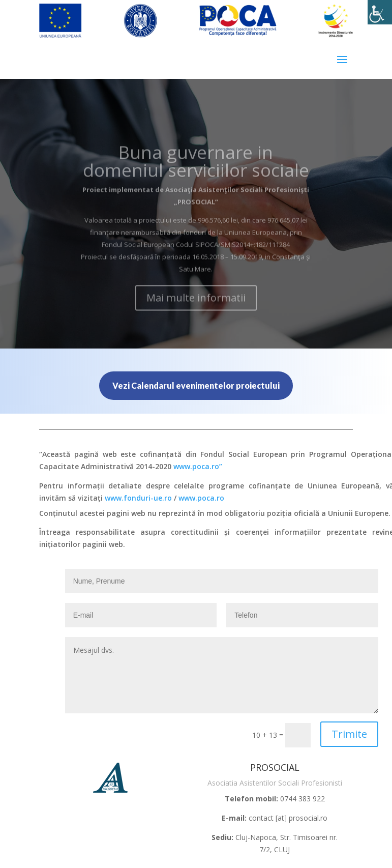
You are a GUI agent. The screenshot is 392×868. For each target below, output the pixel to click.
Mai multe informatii (196, 310)
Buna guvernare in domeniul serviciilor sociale (196, 173)
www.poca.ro (201, 498)
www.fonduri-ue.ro (138, 498)
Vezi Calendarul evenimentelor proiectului (196, 385)
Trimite (349, 734)
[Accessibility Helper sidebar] (380, 12)
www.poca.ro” (198, 466)
